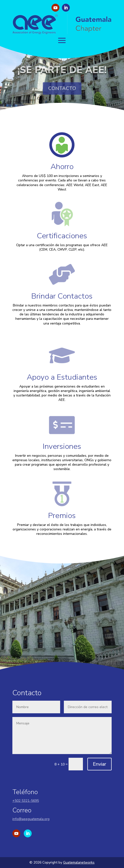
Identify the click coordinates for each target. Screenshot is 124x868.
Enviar (99, 764)
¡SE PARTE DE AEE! (62, 74)
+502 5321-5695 (26, 801)
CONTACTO (62, 92)
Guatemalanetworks (79, 862)
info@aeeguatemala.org (31, 819)
